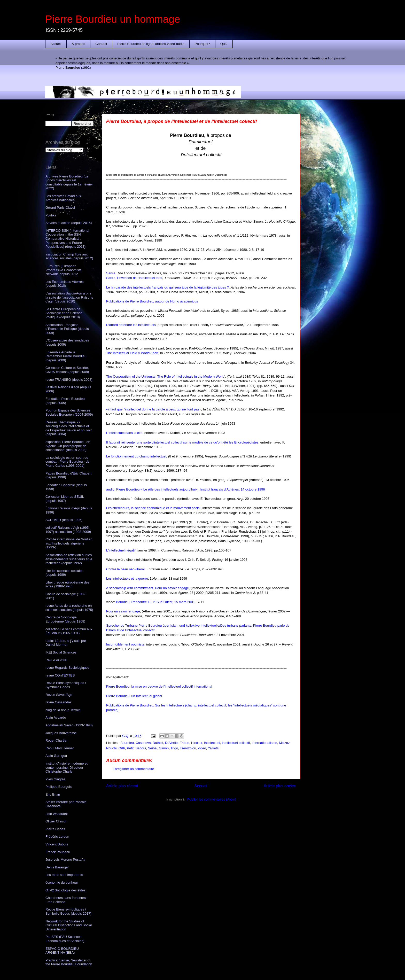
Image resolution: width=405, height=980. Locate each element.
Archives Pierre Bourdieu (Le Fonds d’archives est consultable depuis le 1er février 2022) (69, 182)
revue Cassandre (58, 702)
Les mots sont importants (64, 875)
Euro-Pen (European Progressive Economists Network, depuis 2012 (63, 270)
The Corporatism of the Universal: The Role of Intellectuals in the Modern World (165, 376)
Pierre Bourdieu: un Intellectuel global (134, 696)
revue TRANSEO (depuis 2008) (69, 380)
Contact (101, 44)
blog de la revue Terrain (63, 710)
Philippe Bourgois (59, 787)
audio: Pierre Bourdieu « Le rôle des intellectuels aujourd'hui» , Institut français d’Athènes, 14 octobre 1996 (186, 489)
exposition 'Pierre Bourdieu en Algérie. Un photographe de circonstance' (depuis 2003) (68, 446)
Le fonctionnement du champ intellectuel (136, 456)
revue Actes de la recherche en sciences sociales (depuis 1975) (69, 608)
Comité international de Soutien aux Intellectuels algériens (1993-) (69, 543)
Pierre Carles (55, 829)
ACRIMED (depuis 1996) (64, 520)
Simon (164, 748)
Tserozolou (188, 748)
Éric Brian (53, 794)
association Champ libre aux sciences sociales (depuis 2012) (69, 256)
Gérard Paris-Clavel (60, 208)
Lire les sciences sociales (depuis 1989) (64, 573)
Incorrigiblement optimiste (125, 644)
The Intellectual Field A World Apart (132, 353)
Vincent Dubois (57, 844)
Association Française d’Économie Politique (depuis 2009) (67, 329)
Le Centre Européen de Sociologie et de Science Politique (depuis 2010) (64, 313)
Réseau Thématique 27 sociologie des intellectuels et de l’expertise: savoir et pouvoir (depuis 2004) (69, 428)
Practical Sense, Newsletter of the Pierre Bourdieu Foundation (69, 962)
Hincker (197, 743)
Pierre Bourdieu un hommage (113, 19)
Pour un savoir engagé (123, 611)
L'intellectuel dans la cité (124, 433)
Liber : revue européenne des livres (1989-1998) (67, 584)
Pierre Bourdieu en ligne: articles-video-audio (151, 44)
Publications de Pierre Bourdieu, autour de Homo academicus (152, 301)
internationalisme (264, 743)
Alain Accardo (56, 717)
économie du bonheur (62, 882)
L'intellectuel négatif (121, 550)
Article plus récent (122, 786)
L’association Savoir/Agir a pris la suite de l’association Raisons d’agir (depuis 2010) (69, 297)
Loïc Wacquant (57, 814)
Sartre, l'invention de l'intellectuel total (134, 278)
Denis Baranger (57, 867)
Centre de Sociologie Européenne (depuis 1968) (65, 619)
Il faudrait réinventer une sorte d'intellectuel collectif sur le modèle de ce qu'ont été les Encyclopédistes (182, 442)
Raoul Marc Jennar (60, 748)
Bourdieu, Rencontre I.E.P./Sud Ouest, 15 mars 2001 (156, 602)
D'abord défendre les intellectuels (131, 325)
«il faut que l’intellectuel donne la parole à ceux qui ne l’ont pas (153, 409)
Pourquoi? (202, 44)
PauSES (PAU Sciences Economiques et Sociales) (65, 939)
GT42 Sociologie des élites (65, 890)
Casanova (143, 743)
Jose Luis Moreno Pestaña (65, 860)
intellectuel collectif (236, 743)
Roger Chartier (56, 740)
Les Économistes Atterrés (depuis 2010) (64, 284)
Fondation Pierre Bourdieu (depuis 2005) (65, 401)
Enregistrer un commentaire (133, 769)
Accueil (56, 44)
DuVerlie (171, 743)
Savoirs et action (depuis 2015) (69, 223)
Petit (130, 748)
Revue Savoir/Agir (59, 695)
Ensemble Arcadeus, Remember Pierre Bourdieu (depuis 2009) (66, 356)
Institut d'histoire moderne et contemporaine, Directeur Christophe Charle (67, 767)
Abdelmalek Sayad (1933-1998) (69, 725)
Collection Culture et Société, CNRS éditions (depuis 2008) (67, 370)
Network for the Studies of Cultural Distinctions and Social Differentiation (69, 925)
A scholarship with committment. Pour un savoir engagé (147, 588)
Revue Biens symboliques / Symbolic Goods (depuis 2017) (68, 911)
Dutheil (158, 743)
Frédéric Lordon (57, 837)
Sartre (111, 273)
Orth (122, 748)
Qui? (224, 44)
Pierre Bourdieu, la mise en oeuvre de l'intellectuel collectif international (159, 686)
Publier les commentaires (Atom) (212, 799)
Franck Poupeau (58, 852)
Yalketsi (213, 748)
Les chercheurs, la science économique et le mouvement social (153, 508)
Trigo (174, 748)
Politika (51, 215)
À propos (78, 44)
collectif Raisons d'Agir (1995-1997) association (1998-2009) (68, 530)
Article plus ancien (280, 786)
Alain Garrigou (56, 756)
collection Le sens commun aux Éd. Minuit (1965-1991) (69, 631)
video (202, 748)
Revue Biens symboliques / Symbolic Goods (66, 685)
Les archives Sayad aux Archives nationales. (63, 198)
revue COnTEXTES (60, 675)
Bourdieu (127, 743)
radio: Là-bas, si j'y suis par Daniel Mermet (66, 643)
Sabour (141, 748)
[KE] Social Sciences (61, 652)
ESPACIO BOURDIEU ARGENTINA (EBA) (62, 951)
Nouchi (111, 748)
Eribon (184, 743)
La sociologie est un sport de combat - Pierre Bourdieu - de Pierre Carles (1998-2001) (68, 462)
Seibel (153, 748)
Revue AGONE (57, 660)
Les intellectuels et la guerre (127, 578)
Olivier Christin (56, 821)
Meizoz (284, 743)
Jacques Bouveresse (61, 733)
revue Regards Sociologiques (67, 668)
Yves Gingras (55, 779)
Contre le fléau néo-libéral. (126, 569)
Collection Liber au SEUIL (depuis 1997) (65, 499)
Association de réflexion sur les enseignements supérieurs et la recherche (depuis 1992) (69, 559)
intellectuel (212, 743)
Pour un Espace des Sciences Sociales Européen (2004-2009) (69, 412)
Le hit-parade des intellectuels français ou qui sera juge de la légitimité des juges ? (168, 287)
